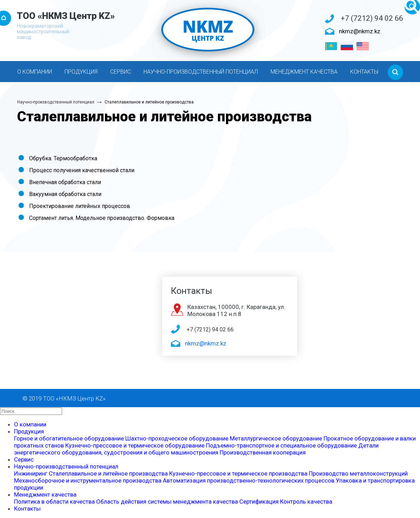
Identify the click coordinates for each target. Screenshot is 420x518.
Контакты (364, 72)
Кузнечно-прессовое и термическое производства (238, 473)
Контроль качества (306, 502)
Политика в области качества (54, 502)
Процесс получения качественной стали (82, 170)
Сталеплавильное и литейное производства (149, 102)
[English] (363, 46)
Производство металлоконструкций (358, 473)
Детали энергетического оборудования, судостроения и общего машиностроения (196, 449)
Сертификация (259, 502)
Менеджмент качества (304, 72)
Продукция (81, 72)
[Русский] (347, 46)
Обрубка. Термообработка (63, 158)
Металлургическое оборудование (276, 438)
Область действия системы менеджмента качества (167, 502)
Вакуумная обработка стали (65, 194)
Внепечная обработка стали (65, 182)
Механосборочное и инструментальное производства (88, 480)
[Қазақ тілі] (331, 46)
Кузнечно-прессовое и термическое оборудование (135, 445)
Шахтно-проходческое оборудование (177, 438)
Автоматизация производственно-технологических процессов (249, 480)
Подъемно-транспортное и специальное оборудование (281, 445)
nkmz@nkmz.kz (360, 31)
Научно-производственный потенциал (201, 72)
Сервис (121, 72)
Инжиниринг (31, 473)
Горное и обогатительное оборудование (69, 438)
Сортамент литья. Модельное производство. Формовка (102, 218)
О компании (35, 72)
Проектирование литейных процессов (80, 206)
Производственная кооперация (263, 452)
